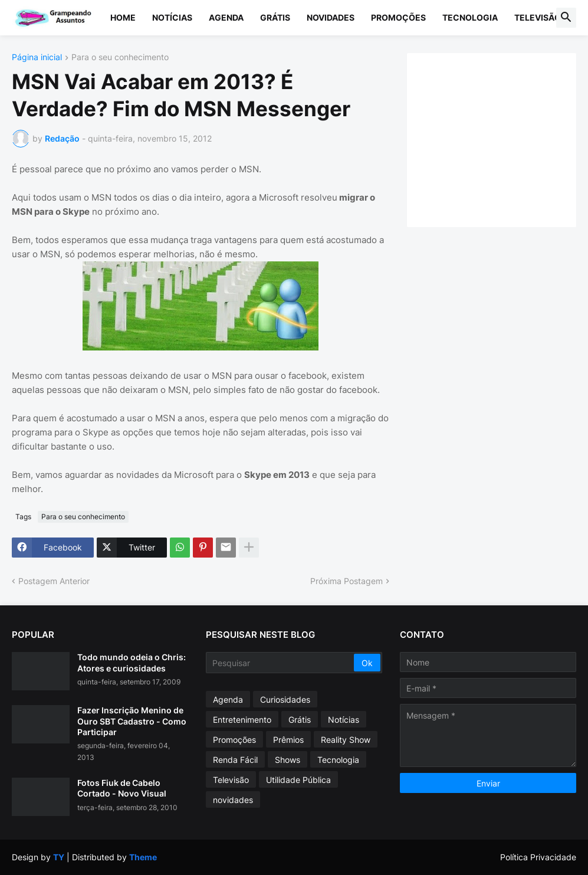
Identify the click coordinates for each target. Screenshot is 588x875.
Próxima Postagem (346, 581)
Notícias (172, 17)
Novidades (331, 17)
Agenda (226, 17)
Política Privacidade (538, 857)
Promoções (398, 17)
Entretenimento (242, 720)
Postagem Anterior (54, 581)
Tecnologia (470, 17)
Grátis (275, 17)
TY (59, 857)
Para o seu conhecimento (120, 58)
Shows (288, 760)
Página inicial (37, 58)
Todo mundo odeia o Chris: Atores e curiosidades (132, 662)
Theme (143, 857)
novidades (233, 800)
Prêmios (288, 740)
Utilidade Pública (298, 780)
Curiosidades (285, 699)
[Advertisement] (503, 139)
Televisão (538, 17)
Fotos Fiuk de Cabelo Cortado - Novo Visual (122, 788)
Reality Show (346, 740)
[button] (566, 18)
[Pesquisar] (281, 663)
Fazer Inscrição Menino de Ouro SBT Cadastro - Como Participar (132, 721)
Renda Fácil (235, 760)
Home (123, 17)
